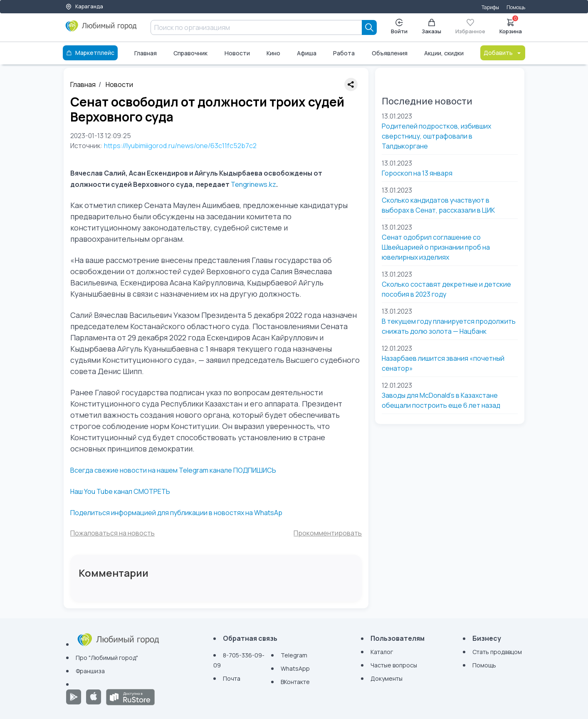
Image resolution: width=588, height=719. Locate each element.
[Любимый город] (101, 29)
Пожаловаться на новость (112, 533)
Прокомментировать (328, 533)
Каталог (382, 652)
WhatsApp (295, 668)
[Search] (369, 27)
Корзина (511, 26)
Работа (344, 53)
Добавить (503, 53)
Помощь (516, 7)
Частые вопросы (394, 665)
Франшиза (90, 671)
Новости (237, 53)
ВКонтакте (295, 682)
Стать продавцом (497, 652)
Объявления (390, 53)
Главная (146, 53)
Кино (273, 53)
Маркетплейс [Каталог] (90, 53)
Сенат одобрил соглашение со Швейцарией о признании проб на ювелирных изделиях (436, 247)
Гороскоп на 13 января (417, 173)
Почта (232, 678)
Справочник (190, 53)
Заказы (431, 27)
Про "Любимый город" (107, 658)
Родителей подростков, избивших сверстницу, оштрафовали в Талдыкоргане (436, 136)
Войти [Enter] (399, 27)
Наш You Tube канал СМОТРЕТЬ (120, 491)
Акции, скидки (444, 53)
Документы (387, 678)
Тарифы (490, 7)
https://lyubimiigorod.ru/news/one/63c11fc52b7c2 (180, 146)
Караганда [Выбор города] (84, 6)
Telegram (294, 655)
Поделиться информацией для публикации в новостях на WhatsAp (176, 513)
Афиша (307, 53)
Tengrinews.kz (253, 184)
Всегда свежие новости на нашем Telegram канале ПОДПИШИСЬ (173, 470)
